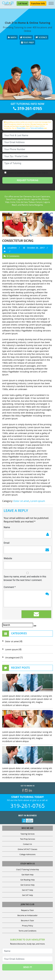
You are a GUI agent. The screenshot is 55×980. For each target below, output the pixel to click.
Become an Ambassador (27, 915)
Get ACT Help (27, 890)
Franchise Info (38, 3)
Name (7, 527)
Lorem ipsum (38, 501)
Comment (10, 587)
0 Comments (11, 256)
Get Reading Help (27, 880)
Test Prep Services (28, 839)
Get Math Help (27, 875)
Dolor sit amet (21, 501)
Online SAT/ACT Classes (27, 849)
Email (7, 543)
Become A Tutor (27, 920)
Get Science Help (27, 885)
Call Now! (23, 3)
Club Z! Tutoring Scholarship (27, 869)
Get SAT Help (27, 895)
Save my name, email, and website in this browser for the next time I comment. (25, 578)
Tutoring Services (28, 834)
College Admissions (27, 854)
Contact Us (27, 844)
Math (12, 37)
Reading (26, 37)
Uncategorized (12, 658)
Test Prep (27, 42)
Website (8, 558)
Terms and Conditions (37, 128)
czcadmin (10, 248)
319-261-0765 (28, 108)
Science (41, 37)
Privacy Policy (21, 128)
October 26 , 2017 (34, 248)
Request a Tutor (27, 910)
